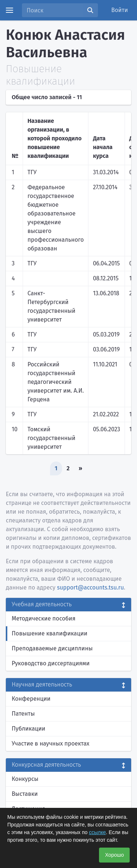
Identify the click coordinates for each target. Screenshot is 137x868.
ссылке (97, 832)
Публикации (28, 729)
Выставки (25, 794)
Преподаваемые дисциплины (52, 648)
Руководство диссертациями (51, 663)
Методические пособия (44, 618)
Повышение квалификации (50, 633)
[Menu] (9, 10)
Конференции (31, 699)
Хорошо (114, 855)
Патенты (23, 714)
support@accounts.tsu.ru (90, 587)
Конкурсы (25, 779)
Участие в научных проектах (51, 744)
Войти (120, 10)
